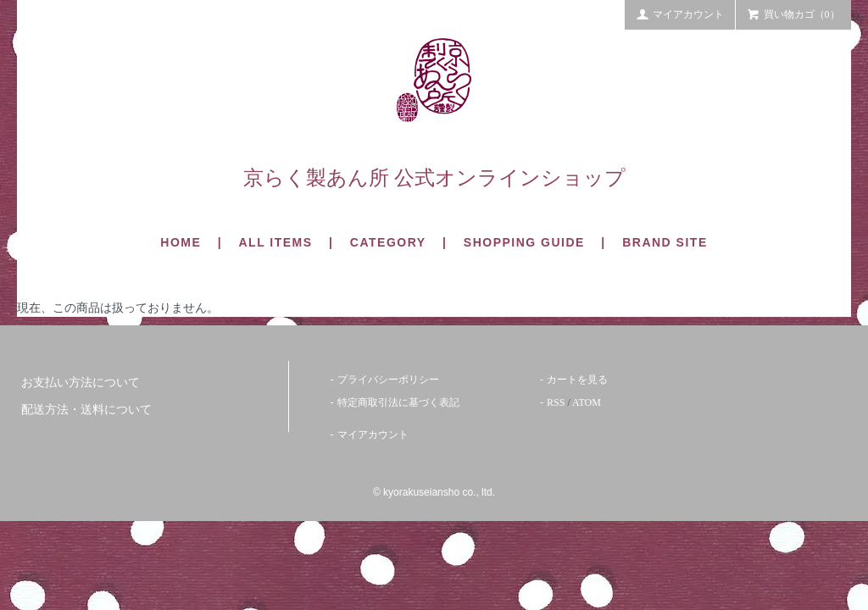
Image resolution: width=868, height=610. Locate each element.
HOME (181, 242)
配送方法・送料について (86, 410)
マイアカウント (680, 14)
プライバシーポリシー (388, 380)
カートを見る (577, 380)
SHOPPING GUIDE (524, 242)
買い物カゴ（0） (793, 14)
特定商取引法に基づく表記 (398, 402)
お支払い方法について (81, 383)
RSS (556, 402)
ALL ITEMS (275, 242)
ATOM (587, 402)
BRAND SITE (665, 242)
